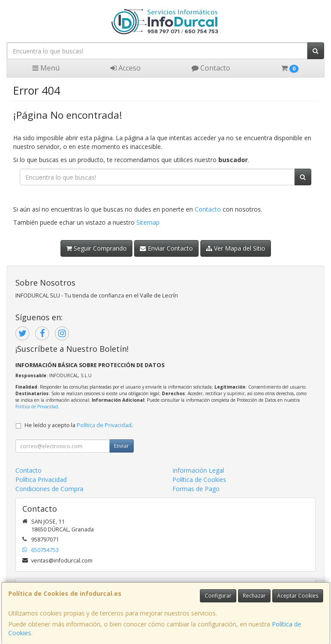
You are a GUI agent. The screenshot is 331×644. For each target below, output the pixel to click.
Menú (46, 68)
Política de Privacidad (37, 407)
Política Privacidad (41, 479)
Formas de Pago (196, 489)
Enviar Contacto (166, 248)
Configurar (218, 596)
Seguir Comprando (96, 248)
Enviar (121, 446)
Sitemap (148, 222)
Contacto (211, 68)
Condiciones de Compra (49, 489)
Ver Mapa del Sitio (236, 248)
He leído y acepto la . (79, 425)
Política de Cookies (199, 479)
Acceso (126, 68)
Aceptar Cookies (298, 596)
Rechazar (254, 596)
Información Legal (198, 470)
